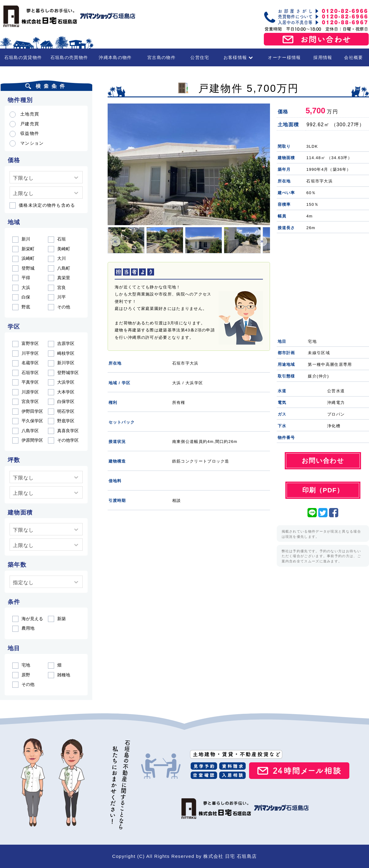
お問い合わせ (316, 39)
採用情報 (323, 57)
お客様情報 (238, 57)
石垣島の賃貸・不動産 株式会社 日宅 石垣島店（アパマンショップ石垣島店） (68, 16)
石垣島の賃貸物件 (23, 57)
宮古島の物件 (161, 57)
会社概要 (353, 57)
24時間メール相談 (299, 771)
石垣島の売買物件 (69, 57)
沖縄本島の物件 (115, 57)
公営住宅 (200, 57)
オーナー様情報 (284, 57)
